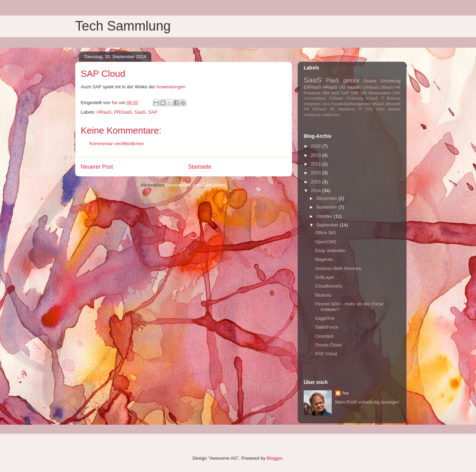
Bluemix (323, 295)
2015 (316, 182)
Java (326, 104)
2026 (316, 146)
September (328, 225)
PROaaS (123, 112)
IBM (326, 93)
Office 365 (325, 233)
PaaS (332, 80)
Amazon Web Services (338, 268)
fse (346, 393)
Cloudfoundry (328, 286)
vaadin (354, 87)
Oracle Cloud (328, 345)
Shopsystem (379, 93)
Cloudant (324, 336)
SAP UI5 (359, 93)
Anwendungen (171, 87)
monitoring (312, 115)
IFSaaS (372, 98)
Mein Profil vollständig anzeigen (367, 402)
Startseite (200, 167)
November (328, 207)
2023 (316, 155)
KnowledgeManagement (351, 104)
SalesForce (326, 327)
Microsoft (393, 104)
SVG (369, 109)
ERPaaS (312, 87)
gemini (351, 80)
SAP (153, 112)
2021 (316, 164)
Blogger (275, 458)
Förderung (355, 98)
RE (332, 109)
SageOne (325, 318)
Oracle (370, 81)
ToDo (380, 109)
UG (342, 87)
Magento (324, 259)
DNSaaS (336, 98)
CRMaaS (371, 87)
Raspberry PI (350, 109)
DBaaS (387, 87)
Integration (312, 104)
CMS (396, 93)
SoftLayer (325, 277)
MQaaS (378, 104)
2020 (316, 173)
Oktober (325, 216)
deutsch (394, 109)
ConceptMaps (315, 98)
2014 (316, 191)
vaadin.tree (330, 115)
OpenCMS (326, 242)
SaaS (140, 112)
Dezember (328, 198)
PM (306, 109)
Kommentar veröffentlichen (117, 144)
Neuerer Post (97, 167)
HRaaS (104, 112)
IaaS (335, 93)
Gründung (390, 81)
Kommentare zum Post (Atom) (196, 185)
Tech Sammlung (123, 26)
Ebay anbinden (330, 251)
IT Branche (391, 98)
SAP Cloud (326, 354)
